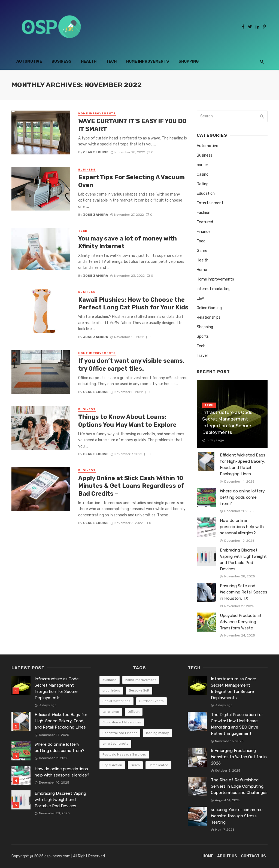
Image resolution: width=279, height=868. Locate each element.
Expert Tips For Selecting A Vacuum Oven (131, 181)
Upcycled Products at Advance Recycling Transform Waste (241, 622)
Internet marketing (214, 289)
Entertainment (210, 203)
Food (201, 241)
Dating (203, 184)
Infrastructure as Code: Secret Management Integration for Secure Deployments (228, 422)
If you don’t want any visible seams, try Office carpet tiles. (131, 365)
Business (61, 61)
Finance (204, 232)
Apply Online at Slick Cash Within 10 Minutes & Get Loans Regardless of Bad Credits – (131, 486)
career (202, 165)
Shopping (189, 61)
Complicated (158, 765)
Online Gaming (209, 308)
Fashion (204, 213)
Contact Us (253, 856)
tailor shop (111, 712)
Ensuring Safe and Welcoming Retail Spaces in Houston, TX (244, 592)
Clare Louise (96, 152)
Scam (135, 765)
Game (202, 251)
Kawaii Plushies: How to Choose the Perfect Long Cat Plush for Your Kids (133, 304)
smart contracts (115, 744)
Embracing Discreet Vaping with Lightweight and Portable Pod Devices (243, 560)
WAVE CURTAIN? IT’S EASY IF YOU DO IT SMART (132, 125)
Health (89, 61)
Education (206, 194)
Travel (202, 356)
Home (202, 270)
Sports (203, 336)
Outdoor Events (151, 701)
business (110, 680)
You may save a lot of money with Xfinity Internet (128, 242)
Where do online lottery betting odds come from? (242, 497)
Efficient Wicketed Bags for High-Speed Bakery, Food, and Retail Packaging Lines (243, 465)
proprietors (111, 690)
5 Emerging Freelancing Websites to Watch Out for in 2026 (239, 757)
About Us (227, 856)
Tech (111, 61)
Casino (203, 174)
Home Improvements (148, 61)
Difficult (134, 712)
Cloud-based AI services (122, 722)
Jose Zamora (96, 215)
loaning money (157, 733)
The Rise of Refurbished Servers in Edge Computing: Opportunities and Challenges (239, 786)
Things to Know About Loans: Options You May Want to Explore (127, 421)
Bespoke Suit (139, 690)
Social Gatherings (116, 701)
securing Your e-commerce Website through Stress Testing (237, 816)
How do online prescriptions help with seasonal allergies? (242, 527)
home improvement (141, 680)
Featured (205, 222)
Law (200, 298)
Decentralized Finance (120, 733)
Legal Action (112, 765)
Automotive (29, 61)
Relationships (209, 317)
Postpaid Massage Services (124, 754)
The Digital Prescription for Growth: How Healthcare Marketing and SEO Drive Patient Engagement (237, 724)
